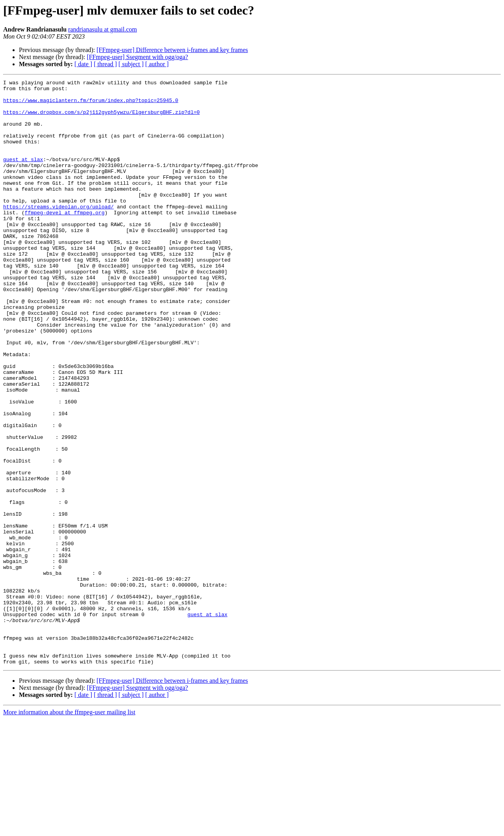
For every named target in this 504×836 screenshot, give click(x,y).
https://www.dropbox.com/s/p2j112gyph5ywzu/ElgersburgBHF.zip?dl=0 (101, 119)
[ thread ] (105, 64)
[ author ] (157, 64)
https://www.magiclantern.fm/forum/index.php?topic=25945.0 (91, 105)
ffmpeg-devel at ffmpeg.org (65, 240)
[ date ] (83, 64)
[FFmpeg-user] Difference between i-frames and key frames (172, 50)
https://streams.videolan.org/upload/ (58, 232)
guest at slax (23, 176)
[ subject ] (131, 64)
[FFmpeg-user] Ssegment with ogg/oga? (137, 57)
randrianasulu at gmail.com (103, 29)
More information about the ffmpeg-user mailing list (69, 829)
